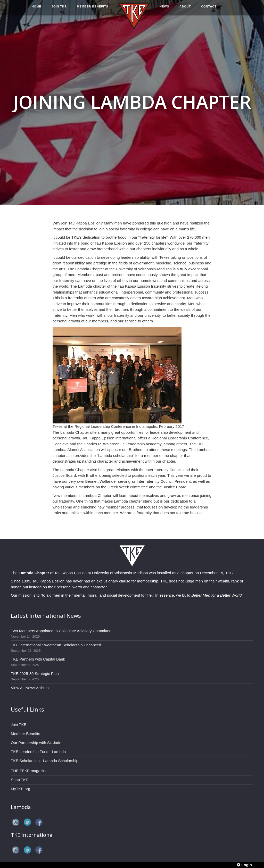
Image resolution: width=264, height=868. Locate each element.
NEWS (164, 10)
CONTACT (209, 10)
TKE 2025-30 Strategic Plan (35, 674)
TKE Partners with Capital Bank (38, 659)
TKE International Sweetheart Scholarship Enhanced (56, 645)
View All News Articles (30, 688)
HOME (36, 10)
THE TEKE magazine (29, 771)
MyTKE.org (20, 789)
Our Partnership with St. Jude (36, 743)
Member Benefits (25, 734)
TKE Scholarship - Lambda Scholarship (45, 761)
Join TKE (19, 725)
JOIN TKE (59, 10)
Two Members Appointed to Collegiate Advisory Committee (61, 631)
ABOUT (185, 10)
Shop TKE (20, 780)
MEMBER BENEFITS (93, 10)
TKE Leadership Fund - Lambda (38, 752)
